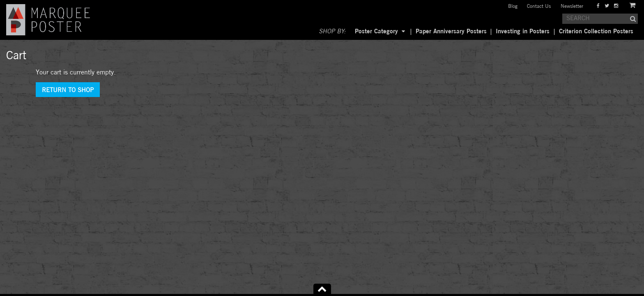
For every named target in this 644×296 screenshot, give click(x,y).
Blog (513, 6)
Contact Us (539, 6)
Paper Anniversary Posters (451, 32)
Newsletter (572, 6)
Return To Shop (68, 90)
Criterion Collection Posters (596, 32)
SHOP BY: (332, 32)
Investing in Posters (523, 32)
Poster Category (376, 32)
